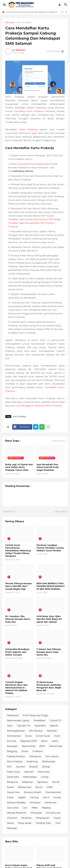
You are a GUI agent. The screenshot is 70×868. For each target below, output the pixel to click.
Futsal (10, 797)
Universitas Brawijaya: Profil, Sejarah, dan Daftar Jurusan (17, 652)
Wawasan (12, 828)
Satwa (10, 823)
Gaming (34, 797)
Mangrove (12, 782)
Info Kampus (36, 731)
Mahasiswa (13, 715)
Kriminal (12, 741)
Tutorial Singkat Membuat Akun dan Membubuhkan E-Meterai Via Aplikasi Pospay (16, 688)
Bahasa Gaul (25, 787)
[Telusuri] (66, 5)
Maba (35, 808)
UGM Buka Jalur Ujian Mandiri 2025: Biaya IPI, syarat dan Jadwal (49, 619)
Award (10, 787)
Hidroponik (35, 756)
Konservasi (51, 803)
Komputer (35, 803)
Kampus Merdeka (16, 803)
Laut (25, 808)
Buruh (39, 787)
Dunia (28, 736)
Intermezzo (44, 772)
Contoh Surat (43, 736)
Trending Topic (43, 823)
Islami (55, 741)
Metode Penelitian (17, 813)
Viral (58, 823)
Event (57, 736)
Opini (10, 726)
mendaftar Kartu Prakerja (29, 111)
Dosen (25, 751)
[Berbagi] (62, 51)
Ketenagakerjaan (16, 731)
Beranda (10, 23)
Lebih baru (10, 512)
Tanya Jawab (25, 823)
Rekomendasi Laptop (18, 721)
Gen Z (46, 797)
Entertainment (53, 792)
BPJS (42, 746)
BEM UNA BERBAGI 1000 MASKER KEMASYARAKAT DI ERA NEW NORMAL (51, 586)
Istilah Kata (13, 777)
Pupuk (57, 818)
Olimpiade (36, 813)
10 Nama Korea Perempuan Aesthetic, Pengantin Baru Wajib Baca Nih (49, 686)
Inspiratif (29, 772)
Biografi (34, 767)
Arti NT (56, 782)
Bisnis (44, 741)
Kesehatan (40, 726)
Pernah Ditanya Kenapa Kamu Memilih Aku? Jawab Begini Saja (19, 586)
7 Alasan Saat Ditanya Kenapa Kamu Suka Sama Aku (49, 652)
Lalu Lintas (13, 808)
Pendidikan (40, 721)
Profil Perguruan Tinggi (35, 715)
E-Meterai (38, 751)
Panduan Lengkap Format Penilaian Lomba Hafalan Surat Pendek (50, 548)
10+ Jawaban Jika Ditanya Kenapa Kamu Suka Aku (18, 619)
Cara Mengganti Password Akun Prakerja (38, 406)
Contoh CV (55, 721)
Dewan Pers (13, 792)
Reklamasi (27, 782)
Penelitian (27, 818)
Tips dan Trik (24, 726)
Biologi (46, 767)
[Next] (66, 12)
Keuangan (12, 746)
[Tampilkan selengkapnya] (48, 427)
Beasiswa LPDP (29, 741)
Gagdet (22, 797)
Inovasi (57, 797)
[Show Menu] (4, 5)
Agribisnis (43, 782)
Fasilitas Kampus (16, 756)
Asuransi (20, 767)
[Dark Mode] (60, 5)
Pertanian (52, 731)
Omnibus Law (53, 813)
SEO (9, 767)
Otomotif (12, 818)
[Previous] (62, 12)
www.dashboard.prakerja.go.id (34, 164)
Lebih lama (60, 512)
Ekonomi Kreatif (33, 792)
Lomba (45, 777)
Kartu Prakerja (24, 23)
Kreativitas (32, 762)
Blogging (12, 751)
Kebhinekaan (30, 777)
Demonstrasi (14, 736)
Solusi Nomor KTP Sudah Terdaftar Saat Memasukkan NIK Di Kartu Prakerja (35, 223)
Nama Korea (29, 746)
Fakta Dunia (13, 772)
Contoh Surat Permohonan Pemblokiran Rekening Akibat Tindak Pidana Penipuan (32, 12)
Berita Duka (56, 746)
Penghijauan (43, 818)
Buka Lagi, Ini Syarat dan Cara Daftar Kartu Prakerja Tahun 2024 (19, 467)
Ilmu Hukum (52, 756)
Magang (46, 808)
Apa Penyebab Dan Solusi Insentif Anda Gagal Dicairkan (48, 467)
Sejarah (54, 726)
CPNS (50, 787)
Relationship (49, 762)
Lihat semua (58, 441)
